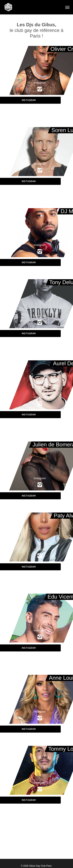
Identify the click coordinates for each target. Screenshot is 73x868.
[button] (67, 7)
